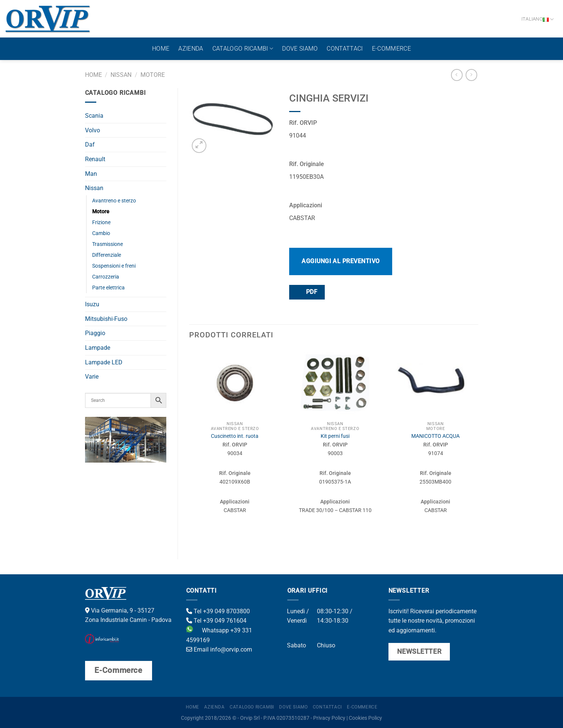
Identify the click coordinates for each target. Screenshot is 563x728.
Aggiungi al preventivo (341, 261)
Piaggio (95, 333)
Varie (92, 377)
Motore (153, 75)
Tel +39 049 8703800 (218, 611)
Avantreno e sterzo (114, 201)
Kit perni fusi (335, 436)
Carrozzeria (106, 277)
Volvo (93, 130)
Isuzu (92, 304)
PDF (306, 292)
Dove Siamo (300, 49)
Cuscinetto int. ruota (235, 436)
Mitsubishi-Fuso (106, 319)
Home (161, 49)
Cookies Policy (365, 718)
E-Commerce (391, 49)
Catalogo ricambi (243, 49)
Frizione (101, 222)
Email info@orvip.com (219, 649)
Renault (95, 159)
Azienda (191, 49)
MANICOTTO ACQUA (435, 436)
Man (91, 174)
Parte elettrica (108, 288)
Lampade (98, 348)
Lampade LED (104, 362)
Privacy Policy (329, 718)
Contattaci (345, 49)
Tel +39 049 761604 (216, 621)
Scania (94, 116)
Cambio (101, 233)
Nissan (121, 75)
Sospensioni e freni (114, 266)
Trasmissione (108, 244)
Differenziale (107, 255)
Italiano (538, 19)
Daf (90, 145)
